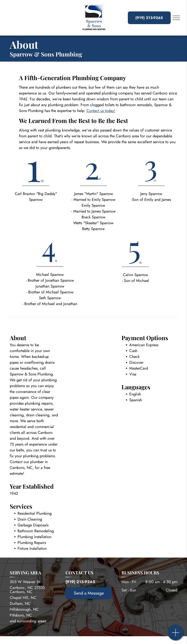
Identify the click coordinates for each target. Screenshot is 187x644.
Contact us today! (101, 111)
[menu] (176, 18)
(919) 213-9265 (80, 582)
